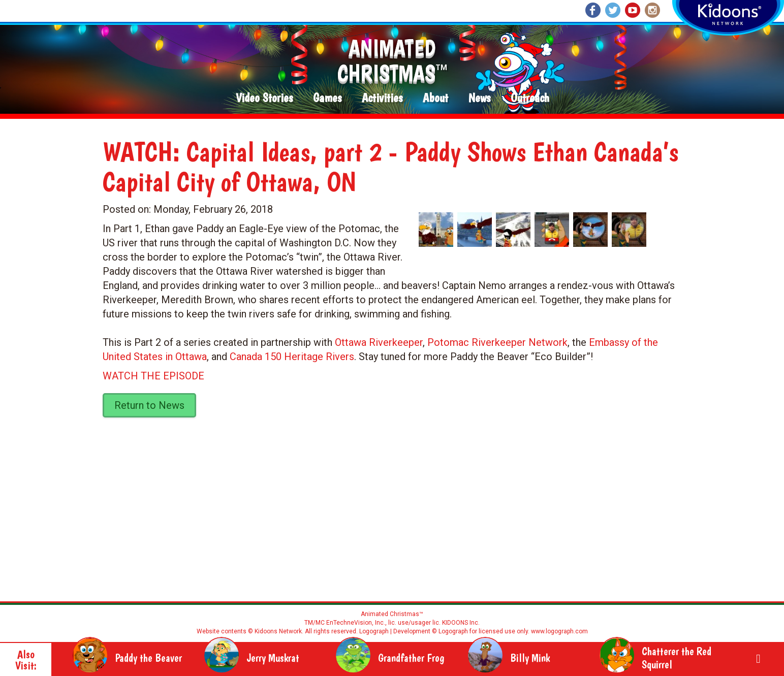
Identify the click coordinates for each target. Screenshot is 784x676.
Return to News (149, 405)
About (435, 98)
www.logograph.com (559, 631)
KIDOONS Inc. (461, 623)
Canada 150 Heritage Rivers (292, 357)
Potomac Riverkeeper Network (497, 342)
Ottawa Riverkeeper (379, 342)
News (479, 98)
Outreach (530, 98)
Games (327, 98)
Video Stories (264, 98)
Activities (382, 98)
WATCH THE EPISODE (153, 376)
